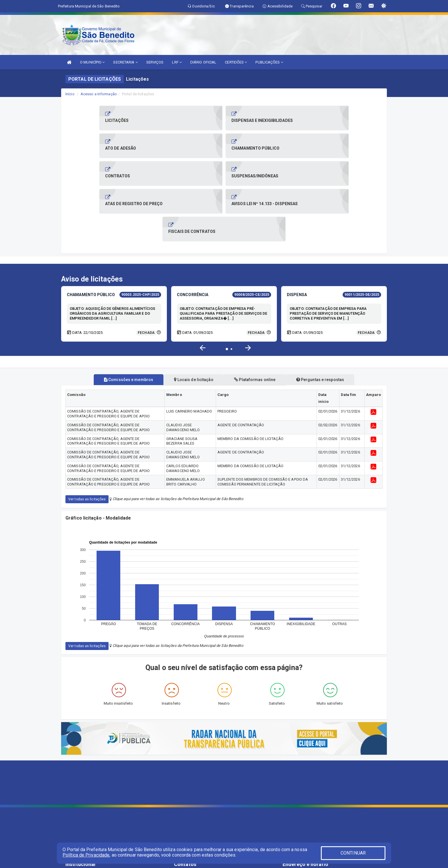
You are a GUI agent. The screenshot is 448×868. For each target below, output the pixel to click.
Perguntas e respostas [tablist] (325, 324)
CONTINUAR (353, 853)
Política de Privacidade (86, 855)
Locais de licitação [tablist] (192, 324)
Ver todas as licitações (87, 444)
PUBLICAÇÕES (269, 62)
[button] (248, 292)
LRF (177, 62)
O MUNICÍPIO (92, 62)
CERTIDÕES (236, 62)
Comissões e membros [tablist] (124, 324)
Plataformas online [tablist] (256, 324)
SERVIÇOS (155, 62)
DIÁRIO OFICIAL (203, 62)
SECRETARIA (125, 62)
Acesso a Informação (99, 94)
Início (70, 94)
